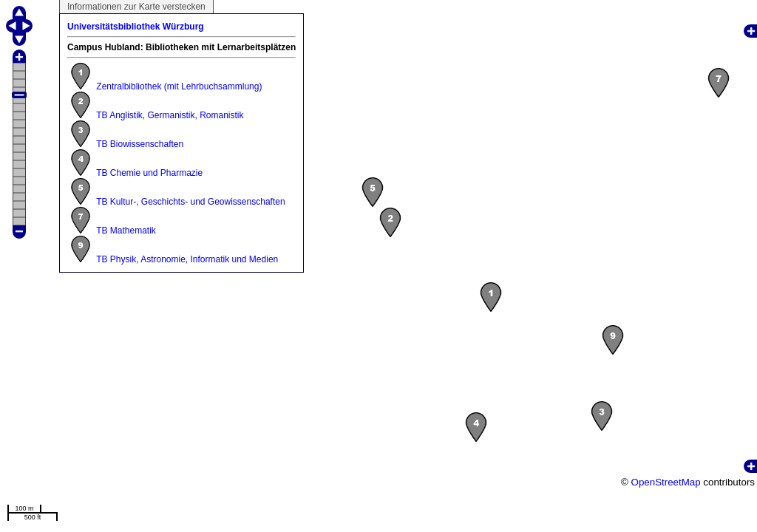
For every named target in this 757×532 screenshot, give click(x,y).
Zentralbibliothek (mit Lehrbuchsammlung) (179, 86)
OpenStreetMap (666, 482)
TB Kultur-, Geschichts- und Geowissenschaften (190, 202)
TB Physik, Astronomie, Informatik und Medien (187, 259)
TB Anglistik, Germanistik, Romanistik (170, 115)
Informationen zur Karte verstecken (136, 7)
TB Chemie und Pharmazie (149, 173)
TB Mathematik (126, 231)
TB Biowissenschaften (140, 144)
